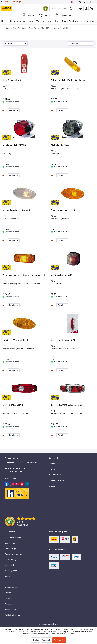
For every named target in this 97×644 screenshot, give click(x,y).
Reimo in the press (12, 587)
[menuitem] (62, 9)
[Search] (71, 9)
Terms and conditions (13, 537)
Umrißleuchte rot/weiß (61, 275)
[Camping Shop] (17, 21)
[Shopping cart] (92, 9)
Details (14, 110)
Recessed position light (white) (16, 210)
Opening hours (11, 543)
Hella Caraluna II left (12, 80)
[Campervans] (88, 21)
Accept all (46, 640)
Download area (54, 464)
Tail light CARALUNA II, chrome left (67, 405)
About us (8, 604)
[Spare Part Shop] (70, 21)
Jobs (7, 582)
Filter (9, 43)
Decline (36, 640)
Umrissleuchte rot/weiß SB (63, 340)
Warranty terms (11, 571)
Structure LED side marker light (17, 340)
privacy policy (10, 565)
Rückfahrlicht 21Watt (61, 145)
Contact (7, 2)
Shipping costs (10, 609)
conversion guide (11, 548)
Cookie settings (11, 559)
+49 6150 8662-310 (16, 468)
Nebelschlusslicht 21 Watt (14, 145)
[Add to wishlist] (4, 110)
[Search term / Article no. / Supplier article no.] (62, 9)
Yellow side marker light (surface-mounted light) (24, 275)
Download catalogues (57, 480)
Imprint (8, 576)
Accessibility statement (14, 554)
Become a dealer (55, 475)
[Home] (4, 21)
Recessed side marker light (63, 210)
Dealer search (54, 469)
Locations (9, 598)
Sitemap (8, 593)
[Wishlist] (80, 9)
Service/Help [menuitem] (86, 2)
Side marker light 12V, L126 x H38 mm (68, 80)
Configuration (59, 640)
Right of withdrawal (12, 615)
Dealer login (16, 2)
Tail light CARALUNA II (13, 405)
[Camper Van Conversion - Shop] (43, 21)
